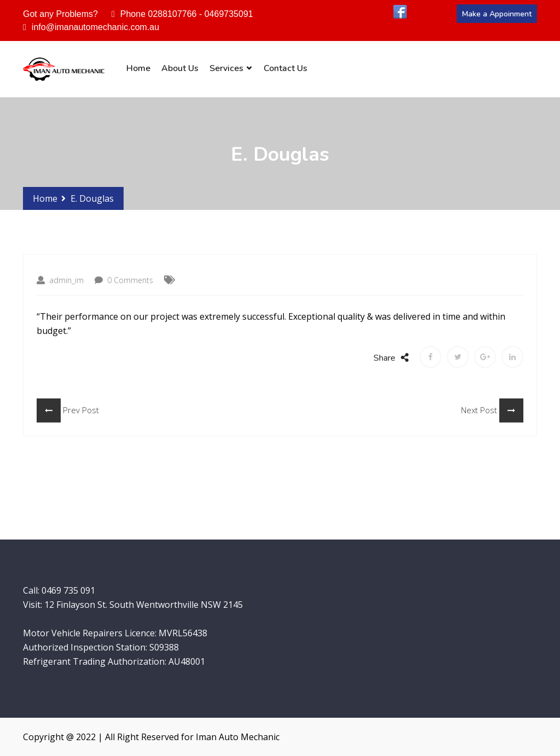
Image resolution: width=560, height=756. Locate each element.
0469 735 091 (68, 590)
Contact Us (285, 68)
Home (138, 68)
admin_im (60, 291)
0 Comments (124, 291)
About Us (180, 68)
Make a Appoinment (497, 14)
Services (226, 68)
